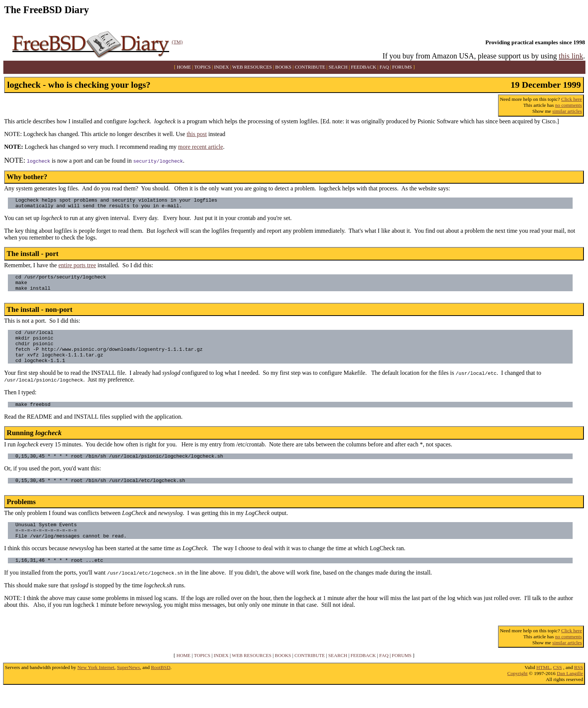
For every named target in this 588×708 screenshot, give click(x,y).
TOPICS (202, 67)
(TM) (177, 42)
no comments (568, 105)
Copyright (517, 694)
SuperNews (128, 688)
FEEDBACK (364, 67)
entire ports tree (77, 267)
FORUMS (402, 67)
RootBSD (160, 688)
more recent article (201, 147)
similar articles (567, 111)
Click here (572, 99)
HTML (543, 688)
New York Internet (96, 688)
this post (197, 134)
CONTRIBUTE (310, 67)
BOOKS (283, 67)
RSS (579, 688)
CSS (558, 688)
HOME (184, 67)
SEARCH (338, 67)
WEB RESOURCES (252, 67)
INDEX (222, 67)
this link (571, 56)
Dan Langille (570, 694)
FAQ (384, 67)
